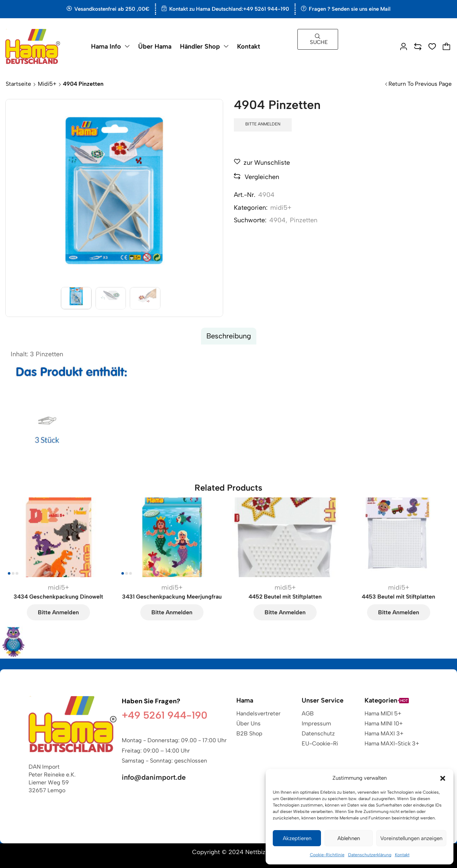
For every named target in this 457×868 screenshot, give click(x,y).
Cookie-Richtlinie (327, 855)
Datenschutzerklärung (370, 855)
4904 (277, 220)
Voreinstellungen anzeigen (411, 838)
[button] (443, 778)
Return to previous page (420, 84)
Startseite (18, 84)
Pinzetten (304, 220)
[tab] (229, 336)
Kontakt (402, 855)
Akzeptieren (297, 838)
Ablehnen (349, 838)
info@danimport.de (154, 777)
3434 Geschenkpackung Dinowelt (58, 597)
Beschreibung (229, 336)
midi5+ (47, 84)
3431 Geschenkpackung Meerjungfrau (172, 597)
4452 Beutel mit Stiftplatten (285, 597)
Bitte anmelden (263, 124)
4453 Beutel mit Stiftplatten (398, 597)
